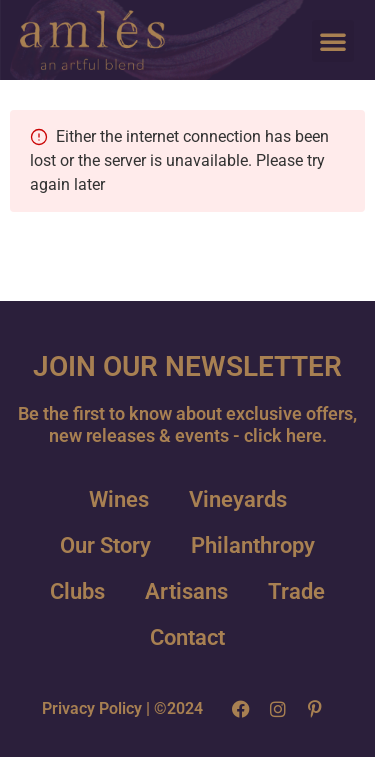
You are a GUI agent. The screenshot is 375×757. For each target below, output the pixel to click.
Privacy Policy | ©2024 (122, 708)
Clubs (77, 591)
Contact (187, 637)
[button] (333, 41)
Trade (296, 591)
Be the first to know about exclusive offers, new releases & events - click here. (187, 424)
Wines (119, 499)
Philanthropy (253, 545)
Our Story (105, 545)
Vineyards (238, 499)
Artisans (186, 591)
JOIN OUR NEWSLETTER (187, 366)
